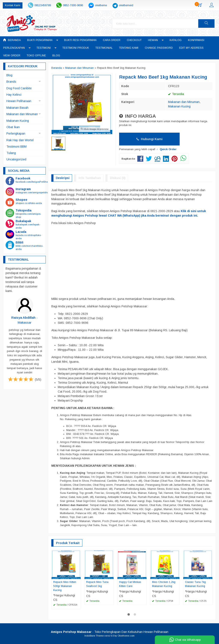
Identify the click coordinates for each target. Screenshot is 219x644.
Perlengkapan (14, 48)
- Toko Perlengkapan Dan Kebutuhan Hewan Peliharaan (110, 632)
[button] (206, 23)
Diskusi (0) (118, 178)
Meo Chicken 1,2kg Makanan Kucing (164, 584)
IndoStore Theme (94, 636)
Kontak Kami (13, 5)
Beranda (12, 40)
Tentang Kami (129, 48)
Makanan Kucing (179, 106)
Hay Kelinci (14, 95)
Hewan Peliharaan (19, 101)
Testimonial (104, 48)
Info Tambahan (90, 178)
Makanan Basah (17, 108)
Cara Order (112, 40)
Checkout (134, 40)
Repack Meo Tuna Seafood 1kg (97, 584)
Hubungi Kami (149, 139)
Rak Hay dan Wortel (20, 140)
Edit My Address (191, 48)
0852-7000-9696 (73, 5)
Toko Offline (36, 56)
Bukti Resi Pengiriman (80, 40)
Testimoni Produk (76, 48)
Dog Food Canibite (19, 88)
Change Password (159, 48)
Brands (11, 82)
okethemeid (126, 5)
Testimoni (44, 48)
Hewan (153, 40)
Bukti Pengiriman (40, 40)
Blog (56, 56)
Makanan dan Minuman (184, 102)
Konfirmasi (196, 40)
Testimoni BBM (16, 147)
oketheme (101, 5)
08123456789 (43, 5)
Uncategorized (16, 159)
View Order (12, 56)
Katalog (176, 40)
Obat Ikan (13, 127)
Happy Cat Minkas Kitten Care (130, 584)
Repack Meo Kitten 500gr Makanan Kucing (65, 586)
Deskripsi (63, 178)
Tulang (11, 153)
